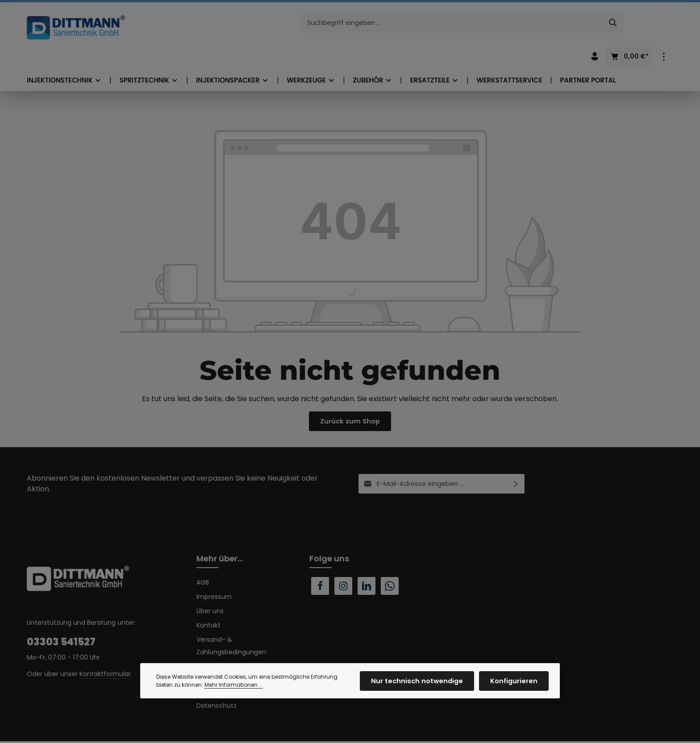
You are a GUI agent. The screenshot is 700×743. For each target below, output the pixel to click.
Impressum (214, 574)
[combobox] (340, 24)
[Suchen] (501, 24)
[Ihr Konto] (594, 24)
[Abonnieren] (516, 461)
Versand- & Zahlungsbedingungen (231, 623)
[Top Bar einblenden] (664, 24)
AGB (203, 560)
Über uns (210, 588)
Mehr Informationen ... (234, 694)
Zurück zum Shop (350, 396)
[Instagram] (343, 563)
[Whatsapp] (390, 563)
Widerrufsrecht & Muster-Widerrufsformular (237, 650)
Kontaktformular (105, 651)
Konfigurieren (516, 690)
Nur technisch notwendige (424, 690)
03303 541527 (61, 619)
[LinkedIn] (367, 563)
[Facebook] (320, 563)
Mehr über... (220, 536)
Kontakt (208, 602)
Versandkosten (451, 732)
